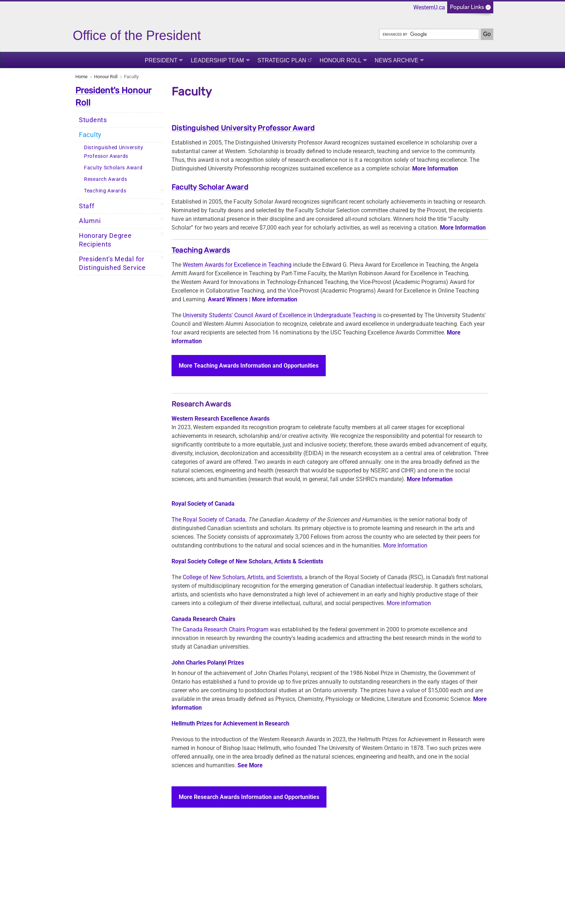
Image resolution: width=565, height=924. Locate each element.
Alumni (90, 221)
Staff (87, 206)
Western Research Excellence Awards (221, 419)
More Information (405, 545)
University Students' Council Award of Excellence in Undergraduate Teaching (279, 315)
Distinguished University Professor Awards (114, 152)
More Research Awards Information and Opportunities (249, 797)
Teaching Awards (105, 191)
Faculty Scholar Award (210, 187)
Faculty (90, 135)
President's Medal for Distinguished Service (112, 263)
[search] (429, 34)
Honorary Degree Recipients (105, 240)
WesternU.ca (429, 7)
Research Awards (106, 179)
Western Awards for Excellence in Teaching (237, 265)
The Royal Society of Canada (208, 519)
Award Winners (228, 299)
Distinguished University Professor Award (243, 128)
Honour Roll (341, 60)
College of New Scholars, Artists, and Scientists (242, 577)
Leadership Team (217, 60)
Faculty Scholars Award (113, 168)
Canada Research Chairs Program (226, 629)
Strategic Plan (282, 60)
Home (81, 77)
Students (93, 120)
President (161, 60)
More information (275, 299)
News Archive (397, 60)
